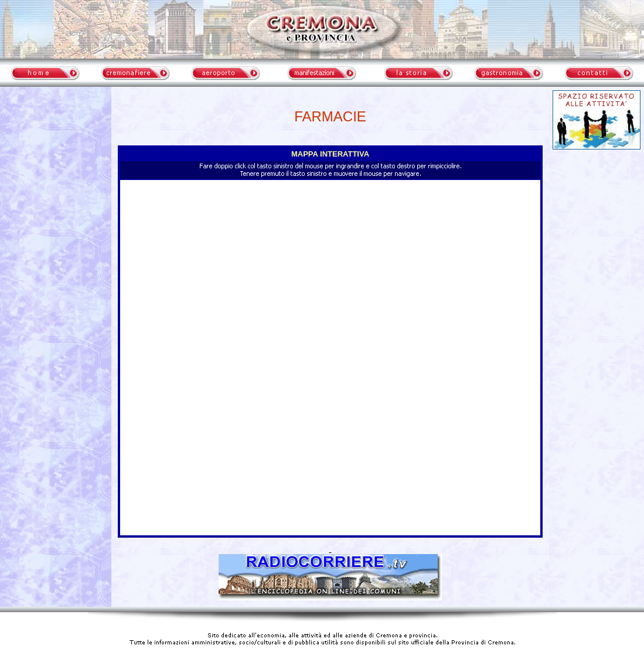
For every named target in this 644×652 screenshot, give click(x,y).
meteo (56, 196)
